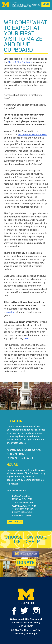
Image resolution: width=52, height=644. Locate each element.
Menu (46, 4)
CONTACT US (15, 522)
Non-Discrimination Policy (26, 623)
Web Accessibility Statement (26, 619)
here (26, 338)
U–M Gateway (26, 626)
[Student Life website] (26, 597)
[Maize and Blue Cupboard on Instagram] (36, 614)
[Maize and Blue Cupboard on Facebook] (14, 614)
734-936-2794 (24, 458)
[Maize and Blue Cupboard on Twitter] (24, 613)
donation (10, 312)
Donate (26, 562)
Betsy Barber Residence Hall (32, 134)
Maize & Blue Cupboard (20, 62)
